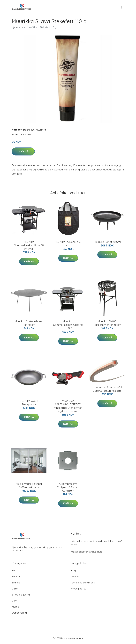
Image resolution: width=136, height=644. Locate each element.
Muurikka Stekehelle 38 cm (68, 244)
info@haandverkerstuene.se (87, 552)
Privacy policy (78, 589)
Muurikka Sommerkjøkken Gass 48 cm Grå (68, 325)
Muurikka (41, 130)
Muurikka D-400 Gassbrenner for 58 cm (107, 323)
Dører (15, 589)
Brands (30, 130)
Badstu (16, 577)
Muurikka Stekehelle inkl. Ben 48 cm (29, 323)
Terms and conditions (83, 583)
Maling (15, 607)
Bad (14, 570)
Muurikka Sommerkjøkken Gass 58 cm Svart (29, 245)
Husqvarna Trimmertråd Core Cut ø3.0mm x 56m (107, 389)
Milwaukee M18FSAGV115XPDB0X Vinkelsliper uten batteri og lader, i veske (68, 406)
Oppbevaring (19, 613)
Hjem (15, 27)
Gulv (14, 601)
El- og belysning (21, 595)
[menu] (121, 7)
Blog (73, 570)
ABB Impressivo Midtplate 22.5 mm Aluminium (68, 487)
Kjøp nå (23, 151)
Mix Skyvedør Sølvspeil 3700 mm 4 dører (29, 486)
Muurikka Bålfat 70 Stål (107, 242)
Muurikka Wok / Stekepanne (29, 403)
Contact (75, 577)
